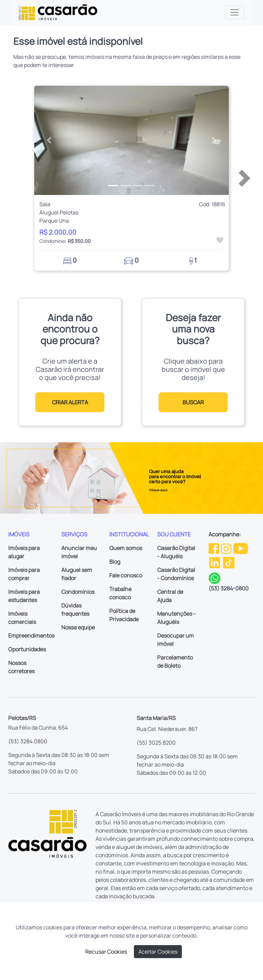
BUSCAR (193, 402)
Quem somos (126, 548)
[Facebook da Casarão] (214, 548)
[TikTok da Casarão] (229, 562)
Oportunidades (27, 649)
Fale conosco (126, 575)
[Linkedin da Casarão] (215, 562)
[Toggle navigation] (235, 12)
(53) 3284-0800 (229, 588)
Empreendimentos (31, 636)
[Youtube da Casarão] (241, 548)
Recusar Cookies (106, 952)
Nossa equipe (78, 627)
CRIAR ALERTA (70, 402)
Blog (115, 562)
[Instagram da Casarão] (227, 548)
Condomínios (78, 592)
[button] (49, 141)
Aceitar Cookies (158, 952)
